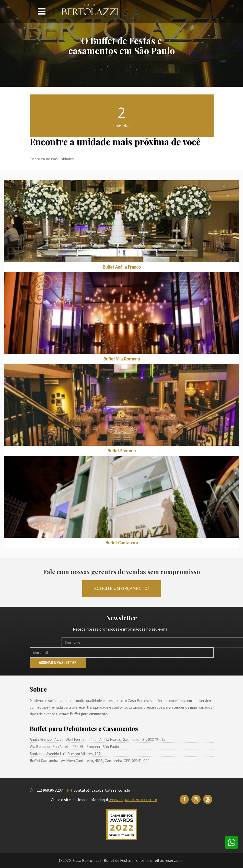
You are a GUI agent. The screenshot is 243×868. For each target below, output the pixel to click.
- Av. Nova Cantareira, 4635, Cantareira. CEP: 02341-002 (90, 761)
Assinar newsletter (58, 663)
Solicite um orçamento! (122, 588)
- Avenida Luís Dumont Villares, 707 (65, 754)
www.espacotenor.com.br (133, 799)
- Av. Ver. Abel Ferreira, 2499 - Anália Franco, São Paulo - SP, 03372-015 (98, 739)
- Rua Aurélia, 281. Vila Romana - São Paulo (74, 747)
